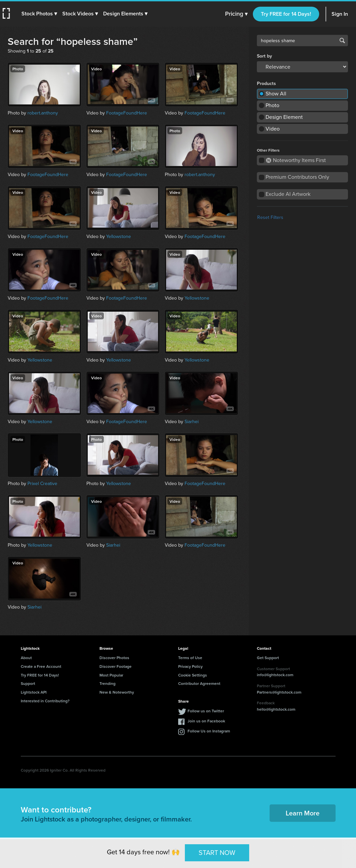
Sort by (264, 56)
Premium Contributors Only (297, 177)
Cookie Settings (193, 675)
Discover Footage (116, 666)
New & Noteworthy (117, 692)
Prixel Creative (42, 484)
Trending (108, 683)
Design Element (284, 117)
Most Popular (111, 675)
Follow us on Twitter (206, 711)
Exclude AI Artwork (288, 194)
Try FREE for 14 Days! (286, 14)
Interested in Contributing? (45, 701)
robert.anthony (43, 113)
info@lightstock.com (275, 675)
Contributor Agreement (199, 683)
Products (266, 84)
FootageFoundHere (127, 113)
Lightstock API (34, 692)
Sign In (340, 14)
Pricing (236, 14)
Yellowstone (119, 236)
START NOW (217, 853)
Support (28, 683)
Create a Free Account (41, 666)
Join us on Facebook (206, 721)
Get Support (268, 658)
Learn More (303, 813)
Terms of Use (190, 658)
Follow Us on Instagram (209, 731)
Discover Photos (114, 658)
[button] (39, 14)
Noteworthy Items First (296, 160)
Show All (276, 94)
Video (273, 129)
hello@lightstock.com (276, 709)
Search (342, 41)
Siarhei (192, 422)
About (26, 658)
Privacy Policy (190, 666)
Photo (272, 105)
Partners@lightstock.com (279, 692)
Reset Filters (270, 217)
